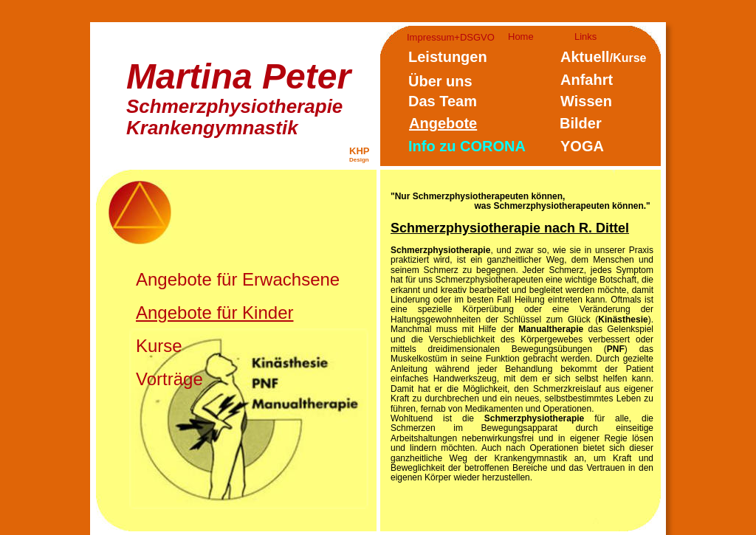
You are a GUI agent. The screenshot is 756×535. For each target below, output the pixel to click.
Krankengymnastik (212, 128)
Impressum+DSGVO (451, 37)
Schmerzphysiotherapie (234, 106)
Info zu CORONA (467, 146)
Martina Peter (238, 76)
